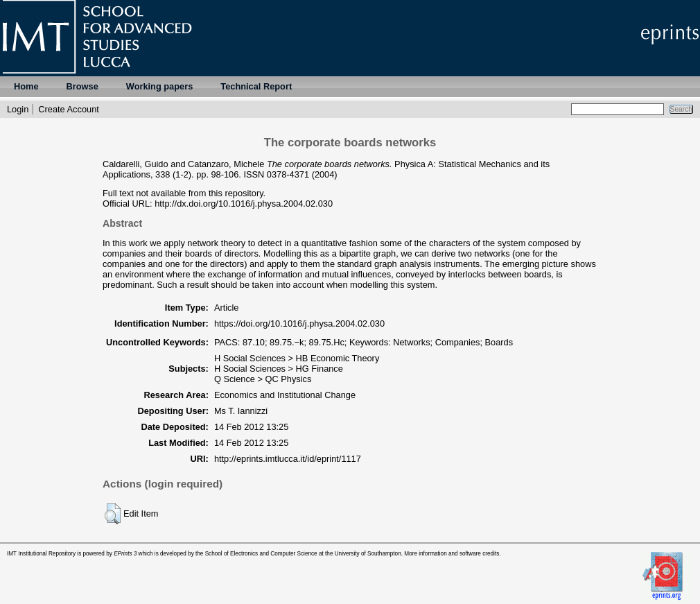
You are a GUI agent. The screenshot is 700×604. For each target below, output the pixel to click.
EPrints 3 (125, 554)
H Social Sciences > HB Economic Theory (297, 358)
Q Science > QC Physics (263, 379)
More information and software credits (452, 554)
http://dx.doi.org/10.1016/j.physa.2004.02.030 (244, 204)
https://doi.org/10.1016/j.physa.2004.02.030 (299, 323)
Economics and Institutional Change (285, 395)
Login (18, 109)
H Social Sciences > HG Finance (279, 369)
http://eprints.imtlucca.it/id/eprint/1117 (288, 459)
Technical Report (256, 86)
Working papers (159, 86)
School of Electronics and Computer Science (261, 554)
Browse (82, 86)
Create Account (69, 109)
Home (26, 86)
